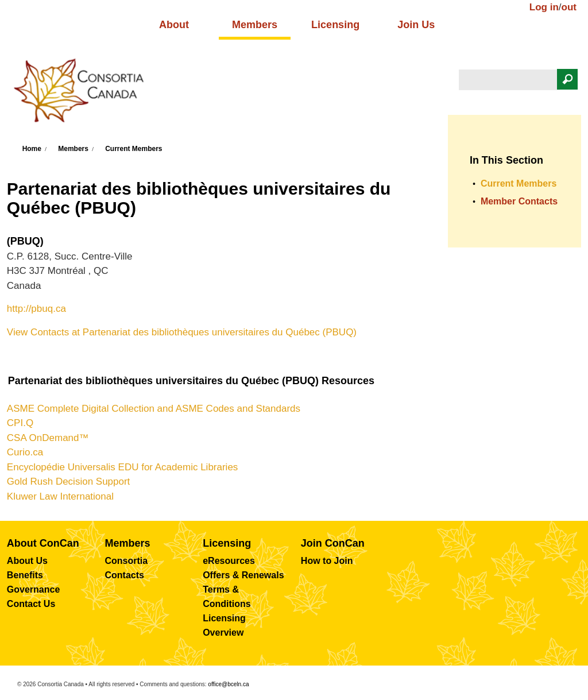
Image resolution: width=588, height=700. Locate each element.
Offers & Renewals (243, 575)
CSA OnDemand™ (48, 438)
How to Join (327, 561)
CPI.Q (20, 423)
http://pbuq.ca (36, 309)
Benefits (25, 575)
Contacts (125, 575)
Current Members (134, 149)
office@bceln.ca (228, 684)
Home (32, 149)
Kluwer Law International (60, 496)
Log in (544, 7)
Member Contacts (519, 201)
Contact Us (31, 604)
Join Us (416, 25)
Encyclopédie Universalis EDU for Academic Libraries (123, 467)
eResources (229, 561)
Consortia (127, 561)
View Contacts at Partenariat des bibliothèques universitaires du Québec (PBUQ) (182, 332)
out (569, 7)
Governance (33, 589)
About (174, 25)
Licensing (335, 25)
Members (255, 25)
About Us (27, 561)
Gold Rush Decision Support (69, 482)
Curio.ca (25, 452)
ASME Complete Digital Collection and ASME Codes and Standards (154, 409)
